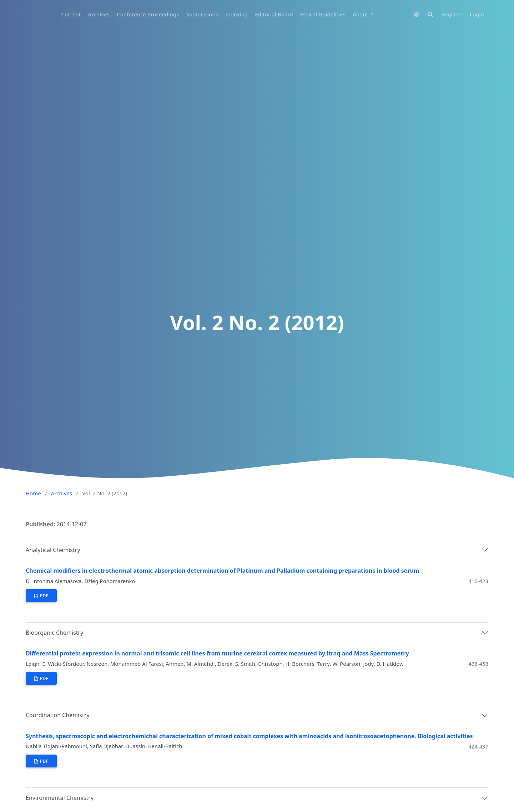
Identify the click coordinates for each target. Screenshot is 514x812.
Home (33, 493)
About (361, 14)
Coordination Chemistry (58, 715)
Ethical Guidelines (323, 14)
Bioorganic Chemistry (54, 633)
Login (477, 14)
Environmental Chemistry (60, 798)
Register (452, 14)
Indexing (236, 14)
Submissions (202, 14)
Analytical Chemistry (53, 550)
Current (71, 14)
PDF (44, 596)
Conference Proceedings (148, 14)
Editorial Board (274, 14)
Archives (99, 14)
